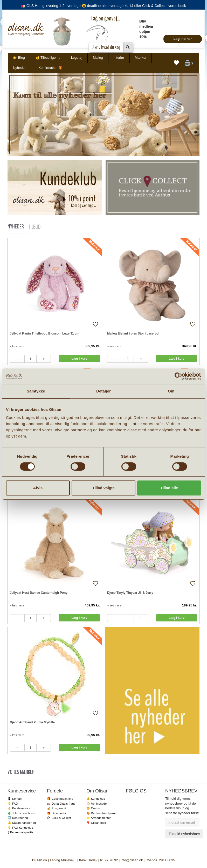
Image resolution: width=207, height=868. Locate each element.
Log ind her (183, 39)
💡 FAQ (13, 804)
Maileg (98, 58)
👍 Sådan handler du (22, 823)
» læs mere (17, 346)
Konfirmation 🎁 (50, 68)
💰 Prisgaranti (57, 808)
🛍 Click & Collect (59, 818)
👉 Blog (19, 58)
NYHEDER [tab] (16, 227)
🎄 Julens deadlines (21, 813)
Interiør (119, 58)
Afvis (38, 488)
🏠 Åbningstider (97, 804)
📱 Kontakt (15, 799)
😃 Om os (93, 808)
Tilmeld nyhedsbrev (184, 834)
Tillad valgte (103, 488)
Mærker (141, 58)
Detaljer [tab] (103, 391)
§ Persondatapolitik (20, 832)
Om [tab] (171, 391)
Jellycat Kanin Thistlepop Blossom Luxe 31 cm (44, 333)
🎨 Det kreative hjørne (101, 813)
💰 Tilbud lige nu (48, 58)
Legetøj (77, 58)
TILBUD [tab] (34, 227)
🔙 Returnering (18, 818)
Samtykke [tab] (36, 391)
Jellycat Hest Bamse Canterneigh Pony (39, 593)
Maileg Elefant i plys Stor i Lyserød (133, 333)
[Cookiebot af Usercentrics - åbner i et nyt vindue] (178, 376)
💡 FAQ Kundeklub (20, 828)
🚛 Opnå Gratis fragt (61, 804)
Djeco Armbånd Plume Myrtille (32, 722)
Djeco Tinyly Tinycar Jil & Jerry (130, 593)
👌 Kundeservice (19, 808)
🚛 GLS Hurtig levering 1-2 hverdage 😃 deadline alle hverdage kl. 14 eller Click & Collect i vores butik (103, 6)
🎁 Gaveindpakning (60, 799)
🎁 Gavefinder (57, 813)
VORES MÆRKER (21, 772)
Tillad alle (169, 488)
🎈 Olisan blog (96, 823)
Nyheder (19, 68)
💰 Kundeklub (96, 799)
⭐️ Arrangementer (99, 818)
